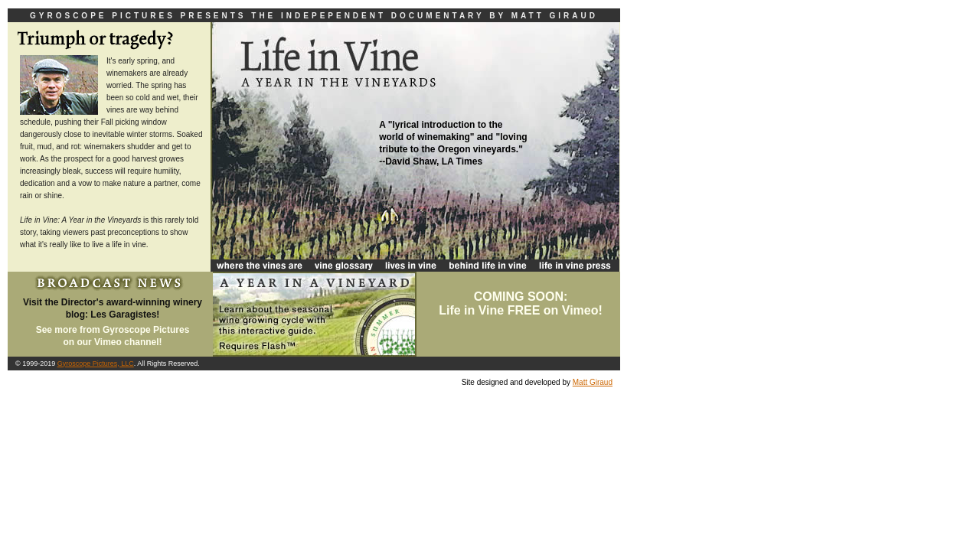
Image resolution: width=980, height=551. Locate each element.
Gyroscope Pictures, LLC (96, 364)
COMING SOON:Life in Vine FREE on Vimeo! (521, 303)
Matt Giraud (593, 382)
